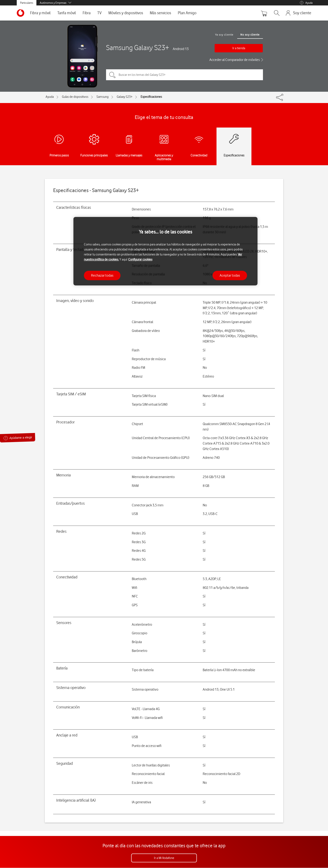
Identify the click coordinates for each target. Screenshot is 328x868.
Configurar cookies (140, 259)
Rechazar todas (102, 275)
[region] (165, 251)
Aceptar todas (230, 275)
